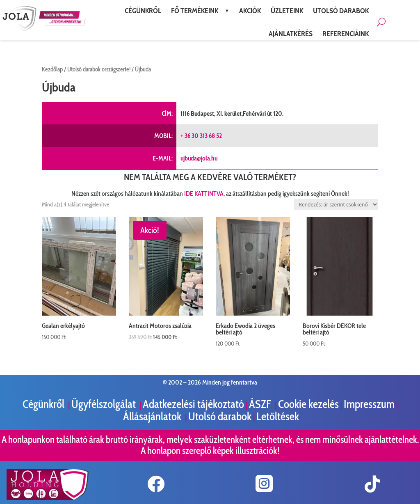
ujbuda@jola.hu (199, 158)
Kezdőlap (52, 69)
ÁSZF (261, 404)
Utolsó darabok (220, 416)
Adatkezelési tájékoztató (193, 404)
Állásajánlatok (153, 416)
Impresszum (369, 404)
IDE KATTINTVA (204, 194)
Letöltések (278, 416)
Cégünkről (45, 404)
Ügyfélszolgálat (105, 404)
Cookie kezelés (308, 404)
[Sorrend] (336, 205)
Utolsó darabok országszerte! (99, 69)
